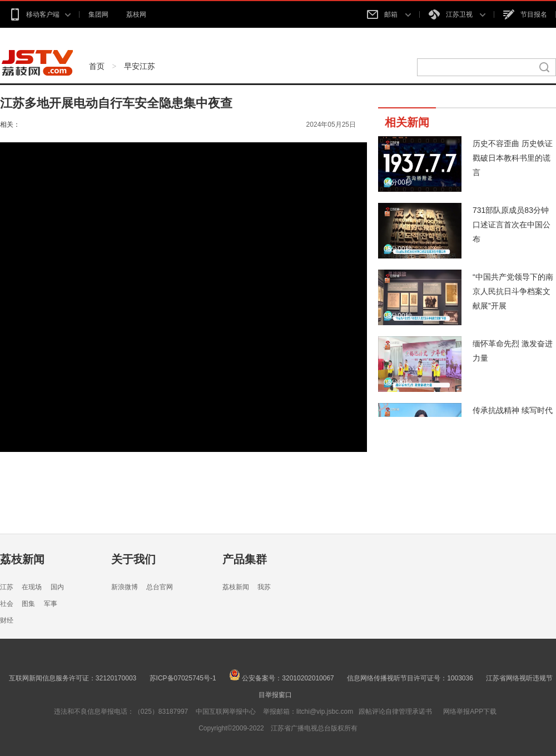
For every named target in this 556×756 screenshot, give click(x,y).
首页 (97, 66)
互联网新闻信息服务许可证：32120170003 (73, 678)
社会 (7, 604)
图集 (28, 604)
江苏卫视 (457, 14)
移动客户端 (40, 14)
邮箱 (389, 14)
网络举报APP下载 (470, 712)
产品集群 (245, 559)
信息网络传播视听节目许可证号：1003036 (410, 678)
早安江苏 (140, 66)
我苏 (264, 587)
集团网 (98, 14)
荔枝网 (136, 14)
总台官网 (160, 587)
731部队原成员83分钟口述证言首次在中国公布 (512, 225)
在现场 (32, 587)
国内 (57, 587)
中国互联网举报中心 (226, 712)
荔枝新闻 (22, 559)
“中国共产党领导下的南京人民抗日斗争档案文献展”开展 (513, 291)
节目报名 (525, 14)
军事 (51, 604)
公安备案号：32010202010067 (282, 678)
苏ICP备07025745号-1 (183, 678)
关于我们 (133, 559)
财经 (7, 620)
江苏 (7, 587)
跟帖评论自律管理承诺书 (395, 712)
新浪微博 (125, 587)
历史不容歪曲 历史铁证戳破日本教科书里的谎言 (513, 158)
